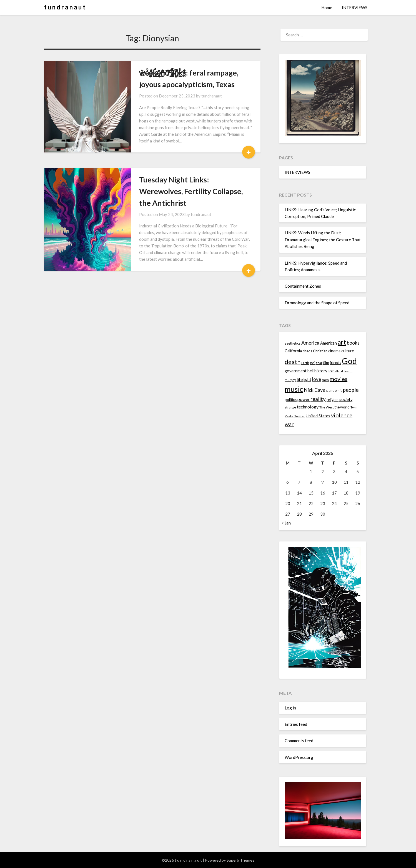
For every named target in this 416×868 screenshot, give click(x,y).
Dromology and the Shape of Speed (317, 303)
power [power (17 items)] (304, 399)
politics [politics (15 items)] (291, 400)
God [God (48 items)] (349, 361)
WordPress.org (299, 757)
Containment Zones (303, 286)
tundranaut (212, 96)
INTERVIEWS (355, 7)
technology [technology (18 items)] (308, 407)
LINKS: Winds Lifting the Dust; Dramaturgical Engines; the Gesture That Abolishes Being (323, 239)
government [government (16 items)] (296, 371)
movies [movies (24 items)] (339, 379)
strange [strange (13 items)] (290, 407)
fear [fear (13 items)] (319, 363)
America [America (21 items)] (310, 343)
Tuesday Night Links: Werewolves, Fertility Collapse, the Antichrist (191, 191)
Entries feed (296, 724)
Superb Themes (240, 860)
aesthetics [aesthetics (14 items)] (293, 343)
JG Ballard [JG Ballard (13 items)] (335, 371)
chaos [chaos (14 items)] (307, 351)
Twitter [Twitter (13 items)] (300, 416)
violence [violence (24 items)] (342, 415)
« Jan (286, 523)
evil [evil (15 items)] (313, 363)
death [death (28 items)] (293, 362)
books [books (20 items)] (353, 343)
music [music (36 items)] (294, 389)
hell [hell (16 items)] (310, 371)
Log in (290, 708)
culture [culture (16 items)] (348, 351)
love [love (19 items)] (317, 379)
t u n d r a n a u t (65, 7)
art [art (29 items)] (342, 342)
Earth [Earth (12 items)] (305, 363)
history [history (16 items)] (321, 371)
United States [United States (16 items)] (318, 416)
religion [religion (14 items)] (333, 400)
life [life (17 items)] (300, 379)
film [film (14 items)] (326, 363)
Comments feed (299, 741)
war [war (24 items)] (289, 424)
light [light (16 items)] (307, 379)
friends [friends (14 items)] (335, 363)
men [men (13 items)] (325, 380)
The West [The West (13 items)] (327, 407)
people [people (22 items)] (351, 390)
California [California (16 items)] (293, 351)
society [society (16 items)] (346, 399)
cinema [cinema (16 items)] (334, 351)
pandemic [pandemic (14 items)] (334, 390)
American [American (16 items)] (329, 343)
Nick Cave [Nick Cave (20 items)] (315, 390)
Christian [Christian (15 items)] (320, 351)
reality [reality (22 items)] (318, 399)
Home (327, 7)
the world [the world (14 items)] (342, 407)
